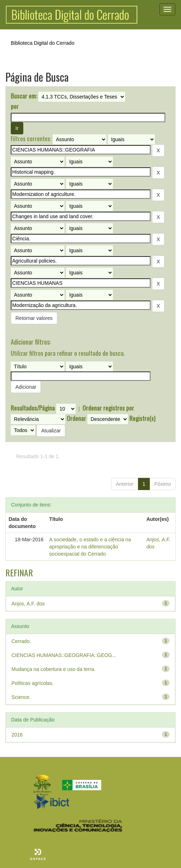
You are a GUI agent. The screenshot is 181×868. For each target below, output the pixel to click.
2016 (17, 735)
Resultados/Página (33, 408)
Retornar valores (34, 318)
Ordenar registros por (108, 408)
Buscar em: (24, 96)
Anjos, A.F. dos (28, 604)
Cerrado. (21, 641)
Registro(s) (142, 418)
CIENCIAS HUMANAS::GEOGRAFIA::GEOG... (64, 655)
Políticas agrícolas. (33, 683)
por (15, 106)
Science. (21, 697)
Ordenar (76, 418)
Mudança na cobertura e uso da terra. (53, 669)
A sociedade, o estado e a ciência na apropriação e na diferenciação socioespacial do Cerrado (90, 547)
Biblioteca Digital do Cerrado (42, 43)
